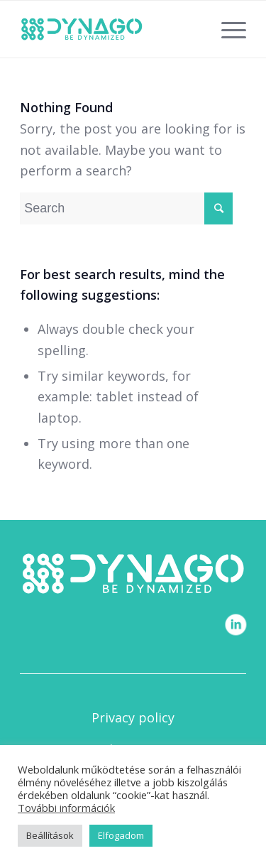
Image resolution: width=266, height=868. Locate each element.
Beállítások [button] (50, 835)
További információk (66, 808)
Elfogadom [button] (121, 835)
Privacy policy (133, 717)
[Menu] (227, 29)
